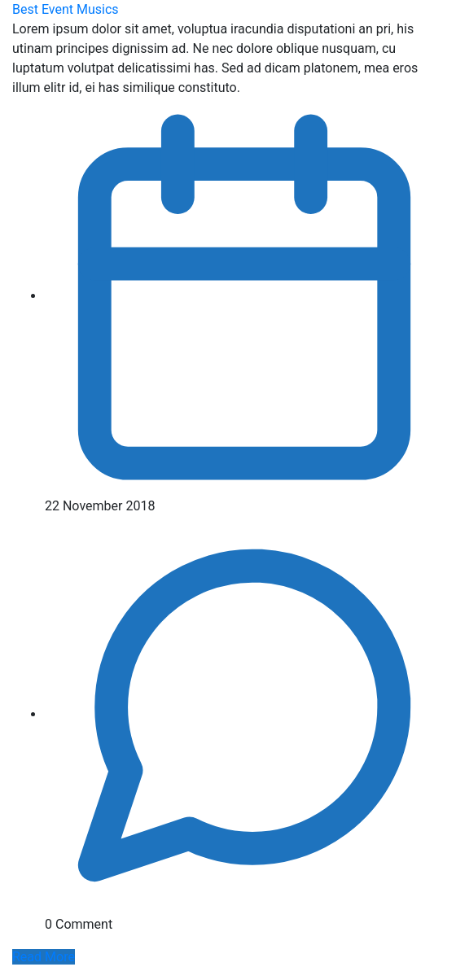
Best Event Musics (66, 9)
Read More (44, 957)
